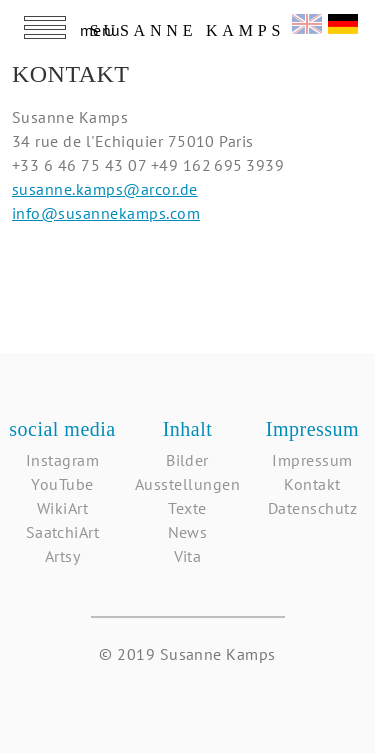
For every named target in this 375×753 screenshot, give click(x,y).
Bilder (187, 460)
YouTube (62, 484)
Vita (188, 556)
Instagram (62, 460)
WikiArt (62, 508)
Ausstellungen (187, 484)
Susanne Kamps (187, 30)
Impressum (312, 460)
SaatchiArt (63, 532)
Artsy (62, 556)
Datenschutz (312, 508)
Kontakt (312, 484)
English (307, 21)
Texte (187, 508)
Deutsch (343, 21)
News (188, 532)
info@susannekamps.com (106, 213)
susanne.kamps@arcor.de (105, 189)
